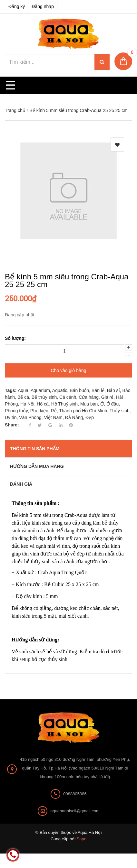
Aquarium (40, 390)
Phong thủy (16, 411)
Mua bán (89, 404)
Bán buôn (79, 390)
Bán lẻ (98, 390)
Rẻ (54, 411)
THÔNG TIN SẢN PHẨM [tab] (35, 449)
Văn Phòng (30, 417)
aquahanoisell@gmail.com (75, 811)
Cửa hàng (89, 397)
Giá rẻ (107, 397)
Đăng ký (17, 6)
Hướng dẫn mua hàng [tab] (37, 466)
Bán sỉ (113, 390)
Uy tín (11, 417)
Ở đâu (113, 404)
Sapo (82, 839)
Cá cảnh (68, 397)
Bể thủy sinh (44, 397)
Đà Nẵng (74, 417)
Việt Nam (53, 417)
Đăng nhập (43, 6)
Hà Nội (27, 404)
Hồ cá (43, 404)
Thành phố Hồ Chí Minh (83, 411)
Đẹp (90, 417)
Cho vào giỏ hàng (69, 370)
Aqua (23, 390)
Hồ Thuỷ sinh (64, 404)
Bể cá (23, 397)
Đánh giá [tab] (21, 484)
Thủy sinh (120, 411)
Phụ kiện (39, 411)
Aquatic (60, 390)
